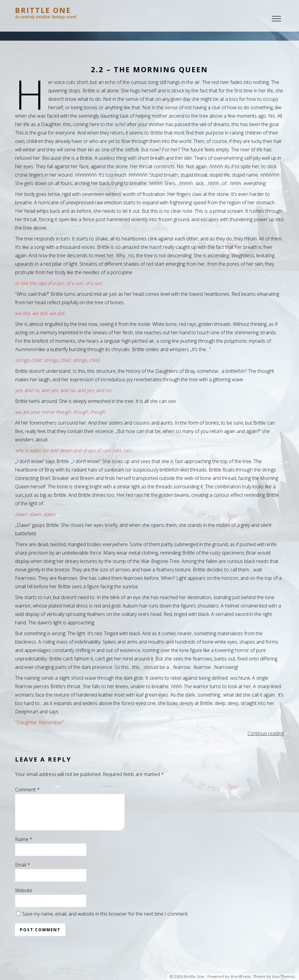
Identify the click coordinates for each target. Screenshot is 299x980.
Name (24, 846)
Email (23, 872)
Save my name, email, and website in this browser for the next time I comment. (105, 921)
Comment (27, 790)
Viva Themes (283, 977)
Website (24, 898)
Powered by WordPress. (230, 977)
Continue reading (266, 733)
